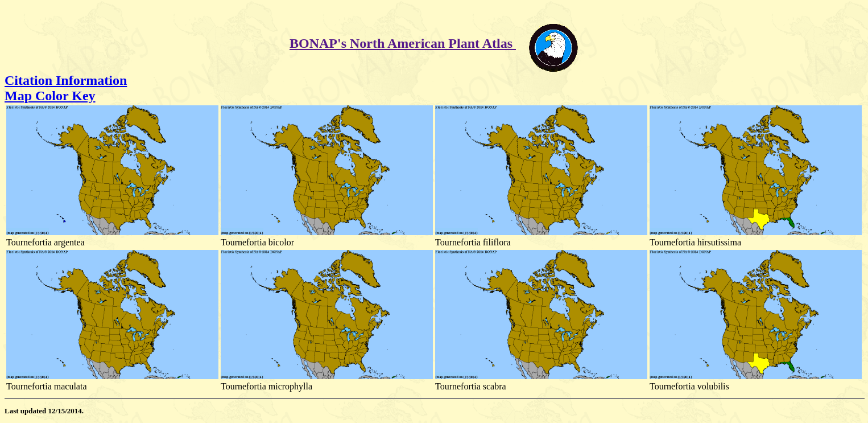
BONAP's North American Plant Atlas (403, 43)
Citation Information (66, 80)
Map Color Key (50, 96)
